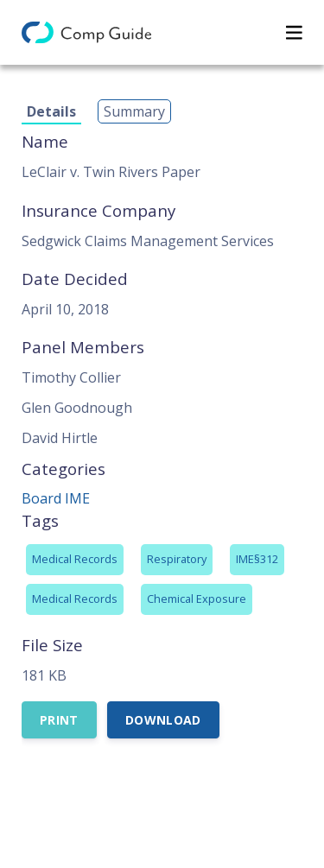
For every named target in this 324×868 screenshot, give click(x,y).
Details (51, 111)
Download (163, 720)
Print (59, 720)
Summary (134, 111)
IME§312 (257, 559)
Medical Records (75, 559)
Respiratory (177, 559)
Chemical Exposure (197, 599)
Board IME (56, 498)
